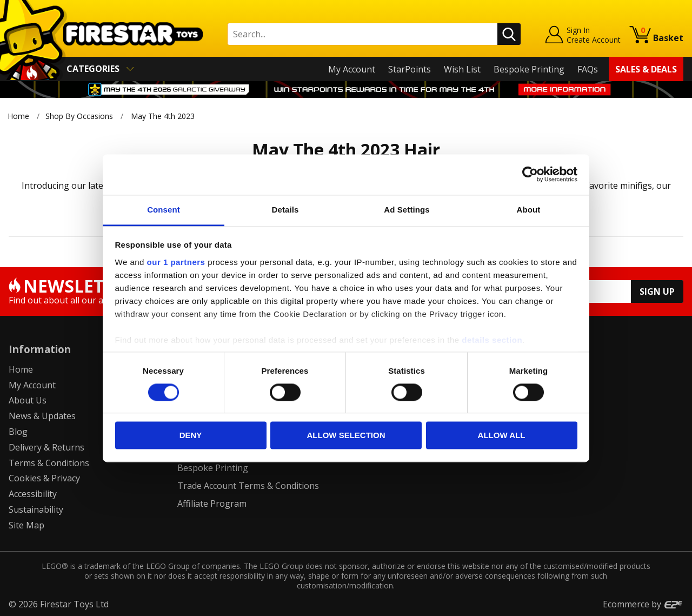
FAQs (588, 69)
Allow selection (346, 436)
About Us (28, 400)
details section (492, 340)
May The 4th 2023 (163, 116)
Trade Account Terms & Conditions (248, 486)
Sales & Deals (646, 69)
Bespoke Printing (529, 69)
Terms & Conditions (49, 463)
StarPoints (410, 69)
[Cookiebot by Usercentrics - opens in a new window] (530, 174)
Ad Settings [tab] (407, 210)
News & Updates (42, 416)
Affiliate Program (212, 504)
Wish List (462, 69)
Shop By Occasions (79, 116)
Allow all (502, 436)
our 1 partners (176, 262)
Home (18, 116)
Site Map (26, 525)
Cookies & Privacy (44, 478)
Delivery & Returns (46, 447)
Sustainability (36, 509)
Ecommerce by (643, 604)
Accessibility (33, 494)
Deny (191, 436)
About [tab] (529, 210)
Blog (18, 432)
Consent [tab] (164, 210)
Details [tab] (285, 210)
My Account (352, 69)
